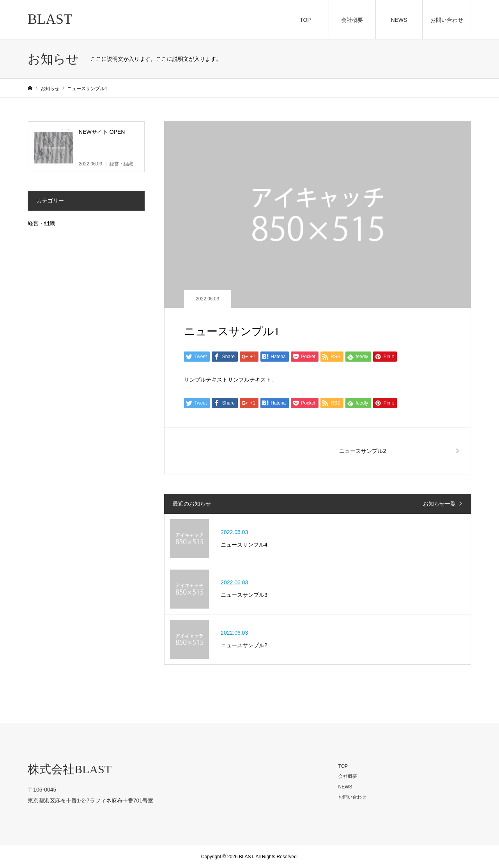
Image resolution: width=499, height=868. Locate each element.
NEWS (399, 20)
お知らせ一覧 (439, 504)
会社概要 (352, 20)
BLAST (50, 19)
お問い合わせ (447, 20)
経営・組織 (41, 223)
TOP (305, 20)
